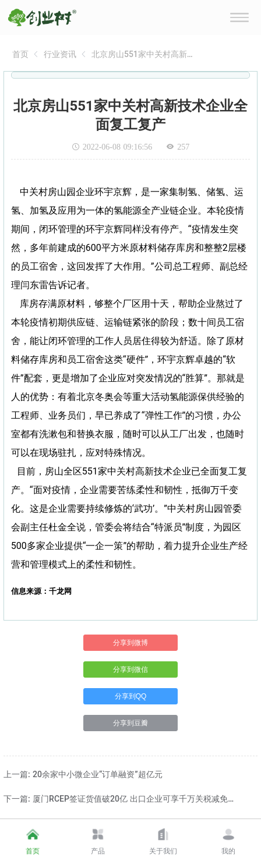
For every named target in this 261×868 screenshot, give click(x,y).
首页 (20, 54)
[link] (20, 54)
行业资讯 (60, 54)
